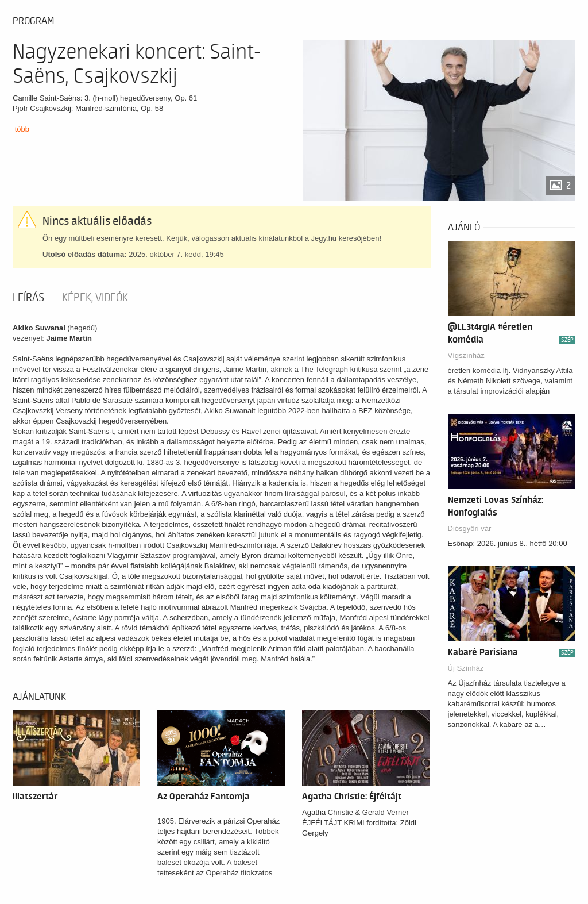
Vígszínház (466, 355)
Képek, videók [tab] (95, 298)
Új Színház (466, 668)
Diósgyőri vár (470, 528)
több (22, 129)
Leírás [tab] (28, 298)
